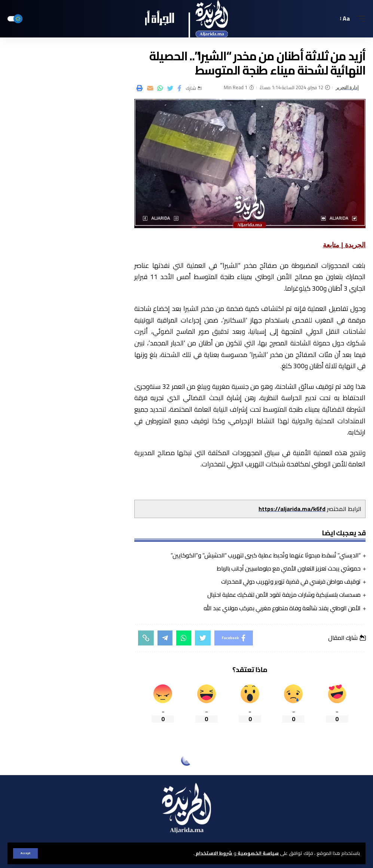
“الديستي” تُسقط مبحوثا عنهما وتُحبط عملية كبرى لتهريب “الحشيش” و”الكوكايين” (266, 555)
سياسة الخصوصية (258, 853)
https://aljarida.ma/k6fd (292, 509)
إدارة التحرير (347, 87)
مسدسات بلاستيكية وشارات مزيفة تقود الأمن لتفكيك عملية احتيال (284, 595)
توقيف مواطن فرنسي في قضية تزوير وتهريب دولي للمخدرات (291, 581)
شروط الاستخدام (213, 853)
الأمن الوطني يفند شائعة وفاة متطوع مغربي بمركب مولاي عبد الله (282, 608)
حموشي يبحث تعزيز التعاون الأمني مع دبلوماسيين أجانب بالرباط (289, 568)
